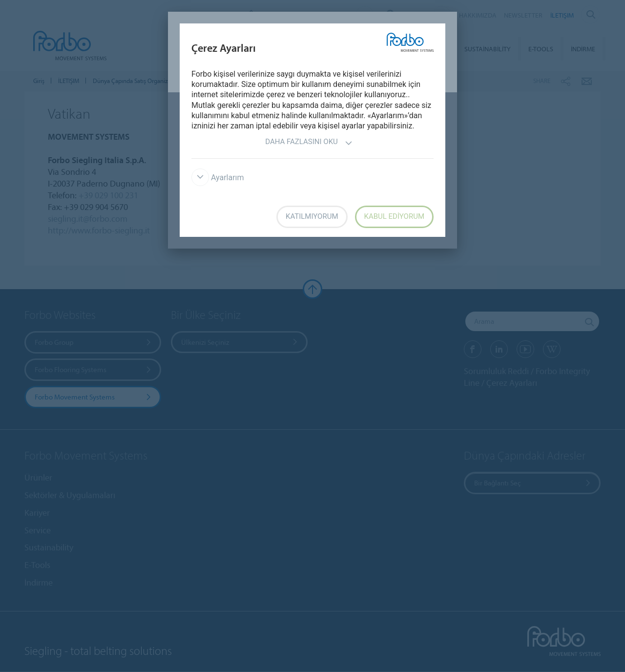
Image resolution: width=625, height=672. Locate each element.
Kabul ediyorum (395, 216)
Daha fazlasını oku (309, 143)
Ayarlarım (218, 178)
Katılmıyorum (312, 216)
